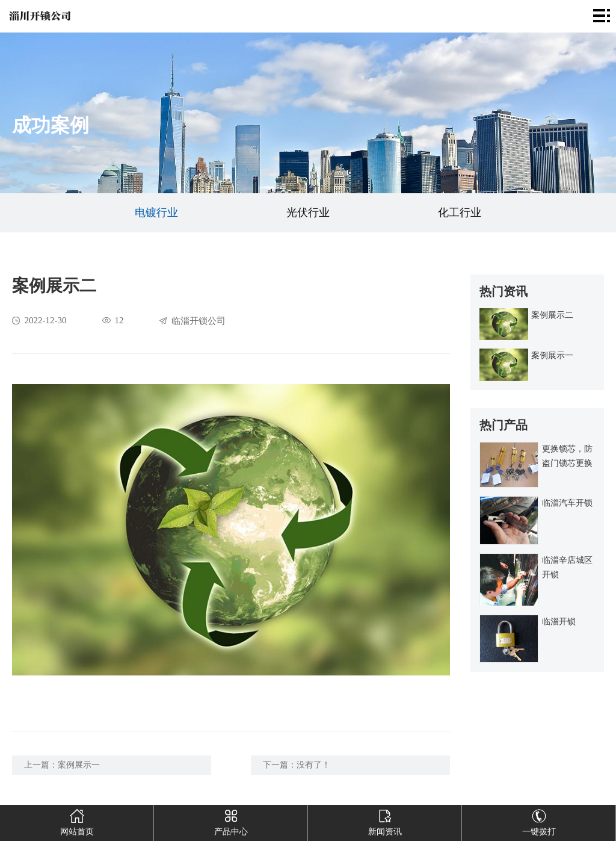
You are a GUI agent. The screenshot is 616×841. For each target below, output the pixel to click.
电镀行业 (156, 213)
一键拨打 (539, 821)
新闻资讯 (385, 821)
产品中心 (231, 821)
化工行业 (460, 213)
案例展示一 (79, 765)
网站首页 (77, 821)
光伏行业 (308, 213)
